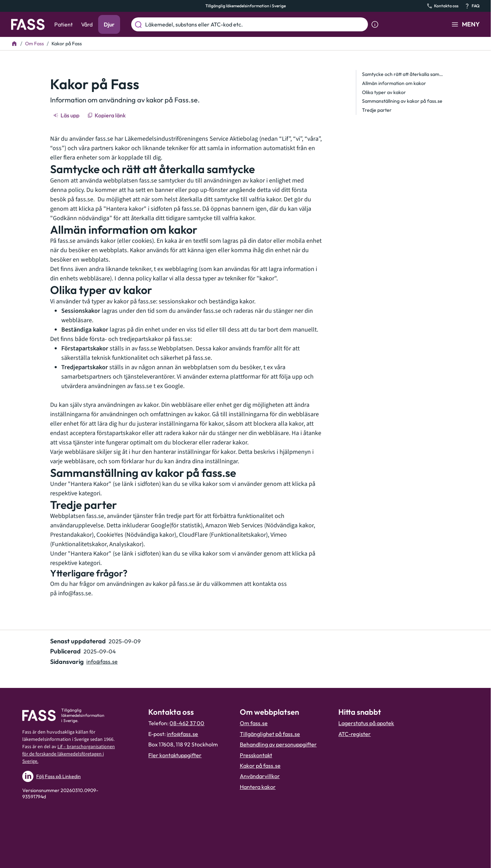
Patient (64, 24)
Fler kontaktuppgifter (175, 755)
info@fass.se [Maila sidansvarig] (102, 661)
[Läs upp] (67, 115)
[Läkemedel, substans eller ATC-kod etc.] (255, 24)
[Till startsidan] (14, 44)
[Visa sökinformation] (375, 24)
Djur (109, 24)
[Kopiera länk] (107, 115)
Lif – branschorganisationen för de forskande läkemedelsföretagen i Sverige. (69, 754)
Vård (87, 24)
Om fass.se (254, 723)
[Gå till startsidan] (28, 24)
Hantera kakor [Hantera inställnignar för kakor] (258, 787)
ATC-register (355, 734)
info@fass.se (75, 593)
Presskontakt (256, 755)
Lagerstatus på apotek (366, 723)
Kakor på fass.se (260, 766)
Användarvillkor (260, 776)
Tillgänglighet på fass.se (270, 734)
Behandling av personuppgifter (278, 744)
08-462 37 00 (187, 723)
